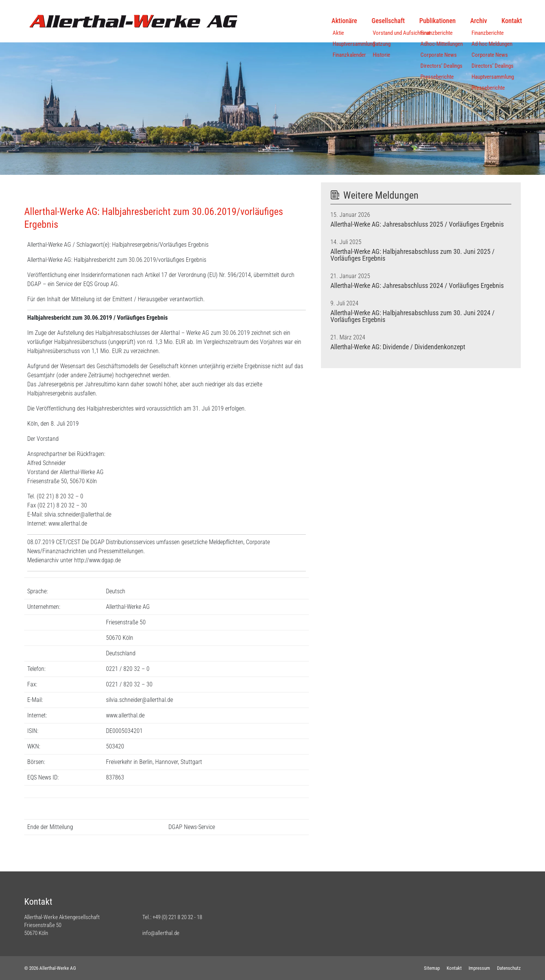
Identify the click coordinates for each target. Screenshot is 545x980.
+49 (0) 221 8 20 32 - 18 (177, 917)
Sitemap (432, 968)
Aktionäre (336, 21)
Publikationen (429, 21)
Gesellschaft (380, 21)
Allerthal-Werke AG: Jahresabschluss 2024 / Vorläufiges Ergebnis (417, 286)
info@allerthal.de (161, 933)
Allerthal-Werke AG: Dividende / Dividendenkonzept (398, 347)
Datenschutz (509, 968)
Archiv (470, 21)
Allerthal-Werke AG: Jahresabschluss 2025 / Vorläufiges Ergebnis (417, 224)
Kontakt (503, 21)
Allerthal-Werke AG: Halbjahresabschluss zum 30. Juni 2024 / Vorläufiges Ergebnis (413, 316)
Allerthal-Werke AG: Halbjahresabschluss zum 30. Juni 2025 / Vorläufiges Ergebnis (413, 255)
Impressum (479, 968)
